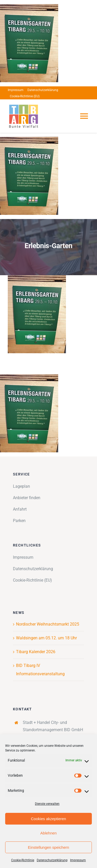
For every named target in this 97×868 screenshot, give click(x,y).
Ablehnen (48, 833)
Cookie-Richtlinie (23, 860)
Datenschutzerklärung (52, 860)
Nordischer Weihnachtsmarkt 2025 (48, 624)
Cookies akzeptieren (49, 819)
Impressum (78, 860)
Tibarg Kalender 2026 (36, 652)
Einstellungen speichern (48, 847)
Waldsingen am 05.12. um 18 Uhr (46, 638)
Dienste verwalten (47, 804)
